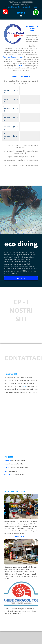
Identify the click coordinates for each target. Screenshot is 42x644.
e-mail (24, 386)
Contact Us (21, 278)
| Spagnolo (15, 7)
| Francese (24, 7)
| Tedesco (33, 7)
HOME (21, 13)
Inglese (8, 7)
